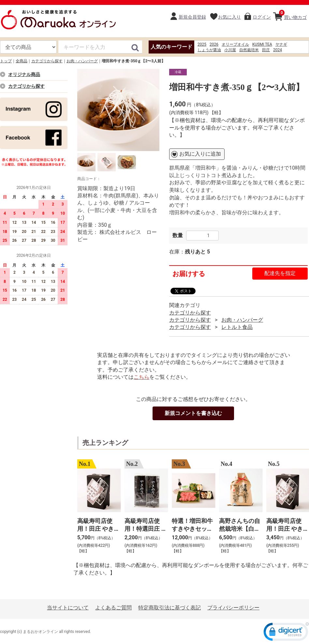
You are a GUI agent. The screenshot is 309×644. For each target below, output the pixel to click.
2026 (214, 44)
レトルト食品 (237, 327)
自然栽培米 (249, 50)
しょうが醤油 (209, 50)
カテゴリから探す (47, 61)
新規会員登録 (192, 17)
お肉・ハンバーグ (82, 61)
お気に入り (229, 17)
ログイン (262, 17)
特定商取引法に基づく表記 (169, 608)
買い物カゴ (293, 15)
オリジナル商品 (24, 74)
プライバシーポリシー (233, 608)
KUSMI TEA (262, 44)
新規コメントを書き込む (193, 413)
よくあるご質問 (113, 608)
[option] (118, 110)
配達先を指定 (280, 273)
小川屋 (230, 50)
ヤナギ (281, 44)
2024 (278, 50)
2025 (202, 44)
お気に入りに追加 (200, 154)
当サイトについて (68, 608)
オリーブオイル (235, 44)
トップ (6, 61)
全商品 (22, 61)
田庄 (266, 50)
